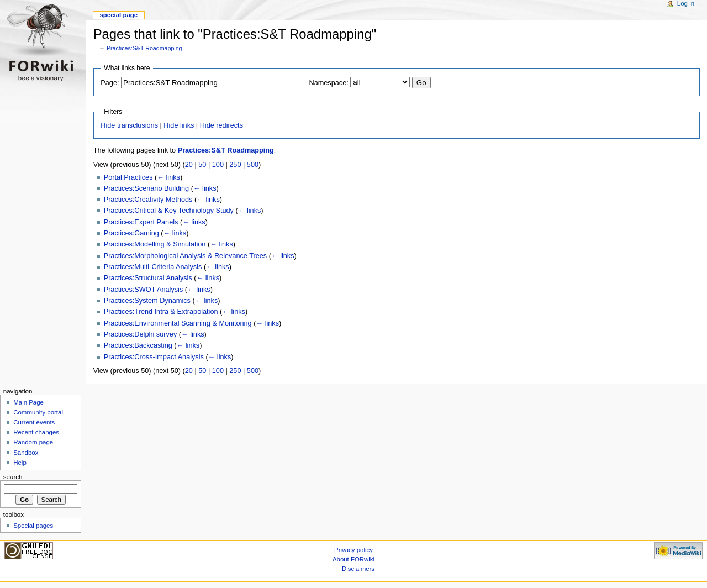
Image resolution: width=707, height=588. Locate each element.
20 (189, 165)
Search (13, 477)
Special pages (33, 526)
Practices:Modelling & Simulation (155, 244)
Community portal (38, 412)
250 (235, 165)
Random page (33, 442)
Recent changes (36, 432)
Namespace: (329, 83)
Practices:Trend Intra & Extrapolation (161, 312)
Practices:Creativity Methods (148, 200)
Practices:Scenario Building (146, 188)
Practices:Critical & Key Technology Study (169, 211)
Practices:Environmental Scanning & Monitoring (178, 323)
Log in (686, 3)
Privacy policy (353, 550)
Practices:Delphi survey (141, 334)
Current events (34, 422)
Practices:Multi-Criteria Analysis (153, 267)
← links (168, 177)
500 (253, 165)
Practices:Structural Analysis (148, 278)
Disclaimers (358, 569)
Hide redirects (221, 125)
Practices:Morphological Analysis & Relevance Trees (185, 256)
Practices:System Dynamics (147, 301)
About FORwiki (353, 559)
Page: (110, 83)
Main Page (28, 402)
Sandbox (26, 453)
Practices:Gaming (131, 233)
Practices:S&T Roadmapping (144, 48)
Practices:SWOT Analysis (144, 290)
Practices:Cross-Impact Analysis (154, 357)
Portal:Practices (128, 177)
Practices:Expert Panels (141, 222)
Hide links (179, 125)
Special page (118, 15)
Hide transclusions (129, 125)
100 (218, 165)
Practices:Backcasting (138, 345)
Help (20, 463)
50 (202, 165)
